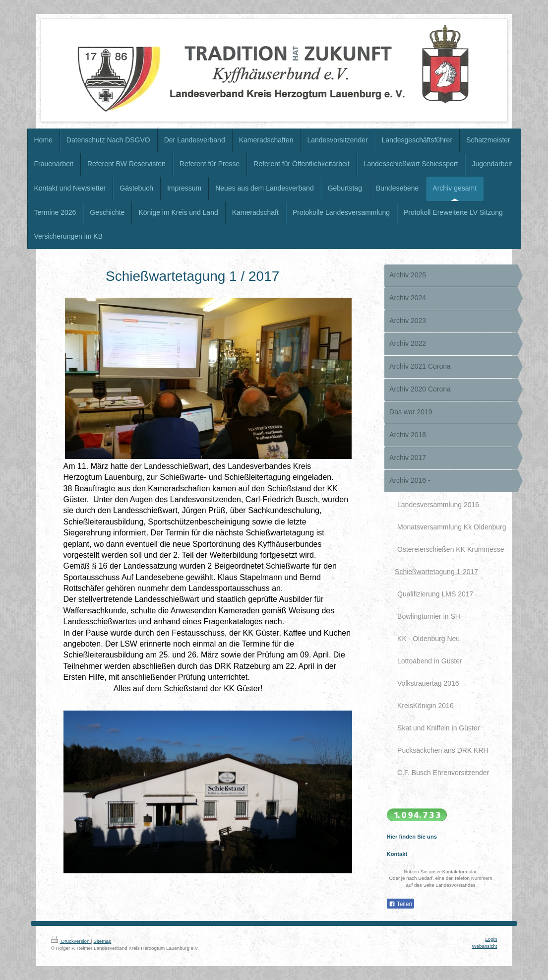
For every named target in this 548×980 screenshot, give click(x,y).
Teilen (400, 904)
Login (491, 939)
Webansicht (484, 946)
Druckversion (71, 941)
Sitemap (102, 941)
